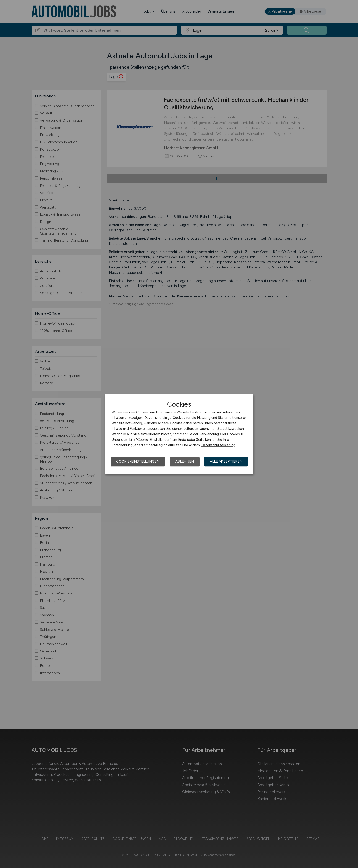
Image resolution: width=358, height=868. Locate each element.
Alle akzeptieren (226, 461)
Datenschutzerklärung (218, 445)
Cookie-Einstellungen (138, 461)
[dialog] (179, 434)
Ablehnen (185, 461)
